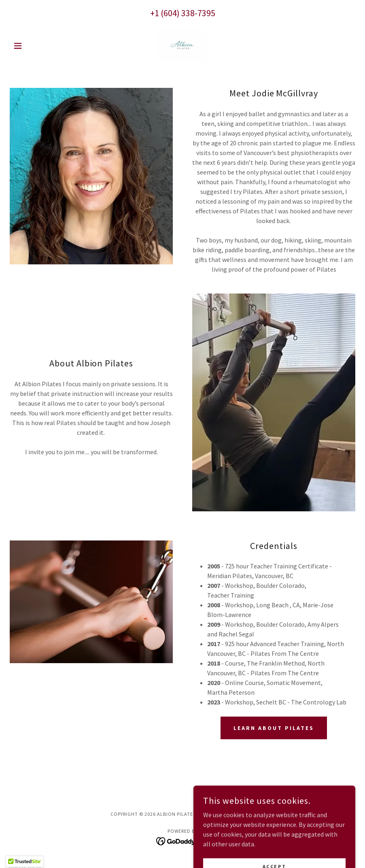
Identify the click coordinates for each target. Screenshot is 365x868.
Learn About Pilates (274, 728)
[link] (182, 46)
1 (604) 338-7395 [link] (185, 13)
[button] (36, 46)
